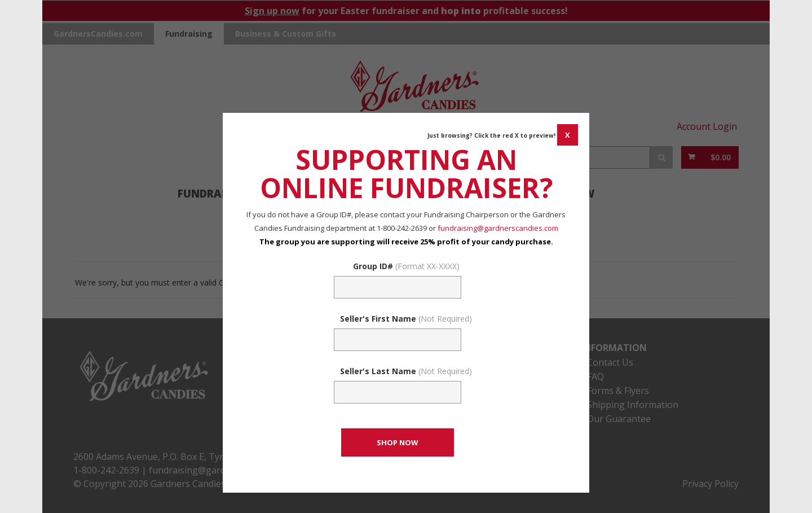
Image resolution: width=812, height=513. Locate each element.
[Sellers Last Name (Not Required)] (398, 392)
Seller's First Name (406, 319)
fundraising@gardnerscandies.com (498, 228)
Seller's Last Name (406, 371)
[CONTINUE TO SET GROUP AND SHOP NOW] (398, 442)
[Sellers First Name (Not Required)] (398, 340)
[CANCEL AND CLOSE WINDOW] (568, 135)
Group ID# (406, 266)
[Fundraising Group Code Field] (398, 287)
